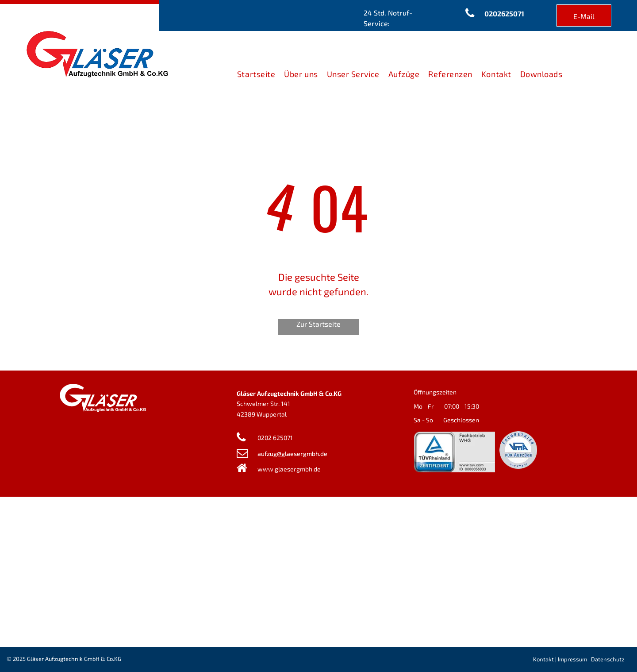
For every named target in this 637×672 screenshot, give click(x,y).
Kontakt (543, 659)
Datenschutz (608, 659)
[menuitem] (256, 75)
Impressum (572, 659)
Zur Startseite (318, 324)
